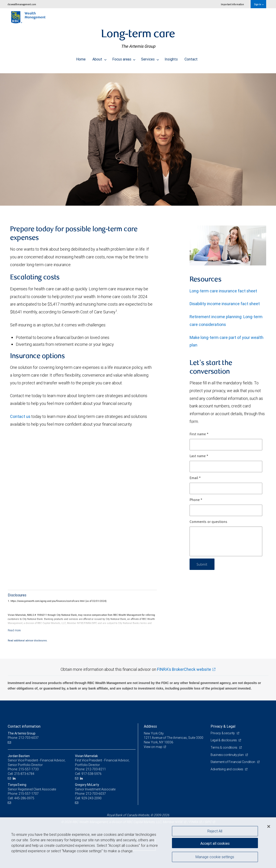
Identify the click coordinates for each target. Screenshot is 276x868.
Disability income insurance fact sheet (225, 304)
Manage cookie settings (215, 857)
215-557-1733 (29, 769)
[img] (138, 137)
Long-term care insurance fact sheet (223, 291)
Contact (191, 58)
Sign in (259, 4)
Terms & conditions (224, 747)
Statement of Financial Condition (233, 762)
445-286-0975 (24, 798)
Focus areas (124, 58)
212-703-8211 (96, 769)
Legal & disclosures (224, 740)
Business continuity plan (227, 755)
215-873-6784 (24, 774)
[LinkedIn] (15, 778)
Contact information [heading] (24, 726)
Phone (196, 500)
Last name (199, 456)
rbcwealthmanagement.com (22, 4)
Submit (202, 564)
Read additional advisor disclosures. (28, 640)
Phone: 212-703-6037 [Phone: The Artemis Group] (23, 738)
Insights (171, 58)
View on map (153, 747)
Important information (232, 4)
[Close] (269, 826)
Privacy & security (223, 733)
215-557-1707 (29, 794)
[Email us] (10, 742)
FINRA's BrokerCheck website (184, 669)
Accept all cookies (215, 843)
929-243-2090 (91, 798)
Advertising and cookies (227, 769)
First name (199, 434)
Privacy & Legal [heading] (223, 726)
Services (150, 58)
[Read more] (14, 630)
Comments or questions (208, 522)
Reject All (215, 831)
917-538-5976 (91, 774)
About (99, 58)
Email (195, 478)
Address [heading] (150, 726)
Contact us (21, 416)
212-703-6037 (96, 794)
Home (81, 58)
